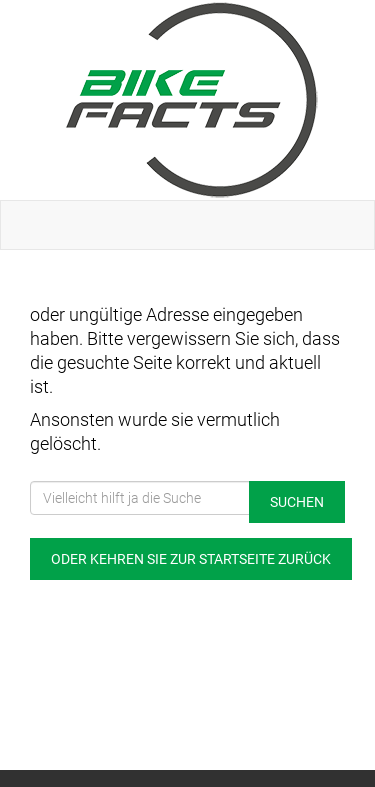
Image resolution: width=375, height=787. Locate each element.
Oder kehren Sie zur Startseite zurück (191, 559)
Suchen (297, 502)
